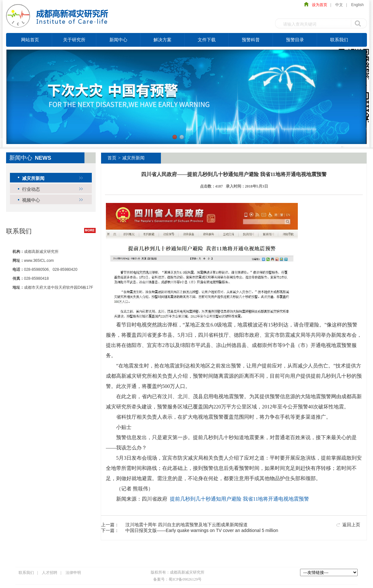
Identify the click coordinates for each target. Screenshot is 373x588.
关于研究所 (74, 40)
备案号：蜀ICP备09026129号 (177, 579)
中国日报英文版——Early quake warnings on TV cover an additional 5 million (202, 530)
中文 (339, 5)
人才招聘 (50, 573)
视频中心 (31, 200)
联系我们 (339, 40)
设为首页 (318, 5)
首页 (112, 158)
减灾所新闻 (33, 178)
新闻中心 (118, 40)
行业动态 (31, 189)
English (357, 5)
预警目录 (295, 40)
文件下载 (207, 40)
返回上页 (351, 525)
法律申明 (73, 573)
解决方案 (163, 40)
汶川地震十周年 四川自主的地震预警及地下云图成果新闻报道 (187, 525)
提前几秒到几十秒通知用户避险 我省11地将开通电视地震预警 (239, 499)
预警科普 (251, 40)
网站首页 (30, 40)
